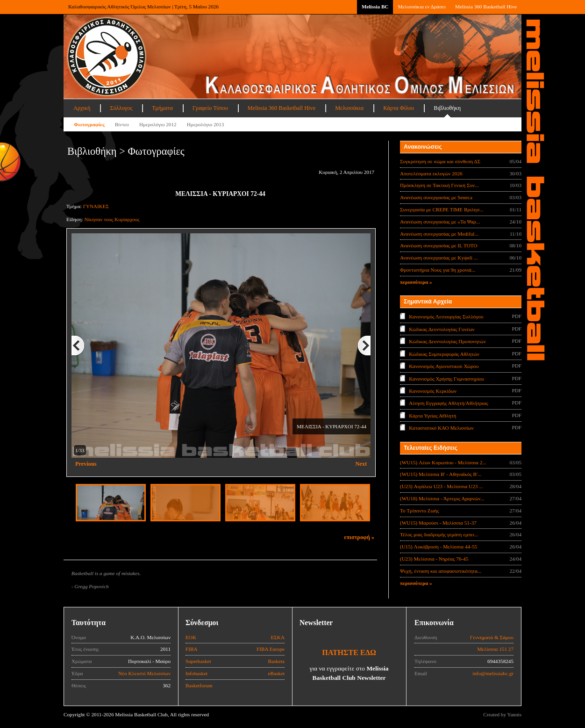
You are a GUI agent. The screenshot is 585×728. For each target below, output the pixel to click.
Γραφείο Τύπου (210, 108)
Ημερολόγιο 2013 (206, 124)
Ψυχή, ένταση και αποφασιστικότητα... (441, 571)
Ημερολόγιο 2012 (158, 124)
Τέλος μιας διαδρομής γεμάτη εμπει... (439, 534)
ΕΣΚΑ (278, 637)
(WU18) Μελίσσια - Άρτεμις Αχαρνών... (442, 498)
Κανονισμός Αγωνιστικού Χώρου (444, 366)
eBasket (276, 673)
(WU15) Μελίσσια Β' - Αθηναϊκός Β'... (441, 474)
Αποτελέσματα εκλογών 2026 (431, 173)
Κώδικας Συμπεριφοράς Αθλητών (444, 353)
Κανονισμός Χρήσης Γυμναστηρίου (446, 378)
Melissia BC (375, 7)
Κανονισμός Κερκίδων (433, 391)
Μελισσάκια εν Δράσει (421, 7)
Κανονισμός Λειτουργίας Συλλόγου (446, 317)
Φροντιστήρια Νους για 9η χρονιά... (438, 270)
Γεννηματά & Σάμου (492, 637)
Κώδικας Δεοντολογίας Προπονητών (447, 341)
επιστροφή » (359, 537)
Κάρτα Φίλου (399, 108)
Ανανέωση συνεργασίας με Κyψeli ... (439, 258)
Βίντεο (122, 124)
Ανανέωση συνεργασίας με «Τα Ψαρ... (440, 222)
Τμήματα (162, 108)
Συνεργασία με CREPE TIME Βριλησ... (442, 209)
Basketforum (199, 685)
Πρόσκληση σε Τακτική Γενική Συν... (439, 185)
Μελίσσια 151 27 (495, 649)
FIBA (192, 649)
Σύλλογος (121, 108)
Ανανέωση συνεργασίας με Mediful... (439, 234)
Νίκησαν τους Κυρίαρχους (112, 219)
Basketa (276, 661)
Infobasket (196, 673)
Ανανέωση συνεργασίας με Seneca (436, 197)
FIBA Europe (271, 649)
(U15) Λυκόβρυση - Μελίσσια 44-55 (439, 547)
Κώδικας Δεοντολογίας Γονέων (442, 329)
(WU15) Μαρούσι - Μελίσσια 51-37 (438, 523)
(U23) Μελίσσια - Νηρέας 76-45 (434, 559)
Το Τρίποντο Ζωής (419, 511)
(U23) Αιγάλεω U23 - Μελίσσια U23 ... (442, 486)
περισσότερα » (416, 282)
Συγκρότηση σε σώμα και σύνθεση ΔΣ (440, 161)
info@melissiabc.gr (493, 673)
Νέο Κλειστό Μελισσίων (144, 673)
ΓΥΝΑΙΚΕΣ (96, 206)
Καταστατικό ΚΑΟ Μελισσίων (441, 428)
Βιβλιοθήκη (447, 108)
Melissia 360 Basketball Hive (486, 7)
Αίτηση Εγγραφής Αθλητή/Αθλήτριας (448, 403)
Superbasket (198, 661)
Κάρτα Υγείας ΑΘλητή (432, 416)
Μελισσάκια (349, 108)
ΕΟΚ (191, 637)
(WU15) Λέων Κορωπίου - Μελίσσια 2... (443, 462)
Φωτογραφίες (89, 124)
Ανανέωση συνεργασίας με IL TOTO (439, 245)
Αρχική (82, 108)
